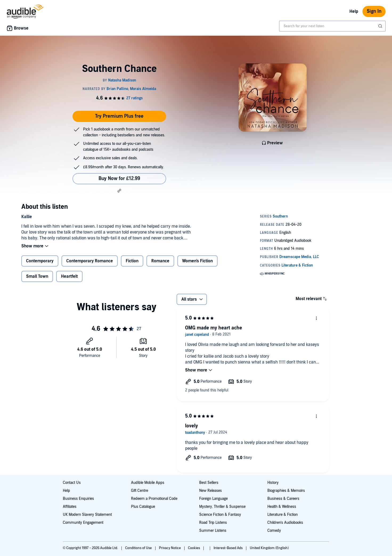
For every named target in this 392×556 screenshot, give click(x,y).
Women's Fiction (197, 261)
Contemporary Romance (90, 261)
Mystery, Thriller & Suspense (222, 507)
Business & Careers (283, 499)
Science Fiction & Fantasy (220, 515)
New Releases (211, 491)
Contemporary (40, 261)
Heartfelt (69, 276)
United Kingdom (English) (269, 548)
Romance (160, 261)
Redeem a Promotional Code (154, 499)
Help (354, 11)
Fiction (132, 261)
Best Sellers (209, 483)
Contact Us (72, 483)
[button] (119, 191)
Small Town (37, 276)
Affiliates (70, 507)
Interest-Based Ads (228, 548)
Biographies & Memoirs (286, 491)
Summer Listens (213, 531)
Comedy (274, 531)
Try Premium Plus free (119, 116)
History (273, 483)
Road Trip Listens (213, 523)
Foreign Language (213, 499)
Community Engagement (83, 523)
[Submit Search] (381, 26)
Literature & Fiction (283, 515)
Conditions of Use (139, 548)
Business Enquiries (78, 499)
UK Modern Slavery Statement (87, 515)
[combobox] (332, 26)
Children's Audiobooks (285, 523)
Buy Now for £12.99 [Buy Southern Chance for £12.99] (119, 179)
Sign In (374, 11)
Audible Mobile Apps (148, 483)
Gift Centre (140, 491)
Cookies (194, 548)
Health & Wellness (282, 507)
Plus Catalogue (143, 507)
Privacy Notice (170, 548)
